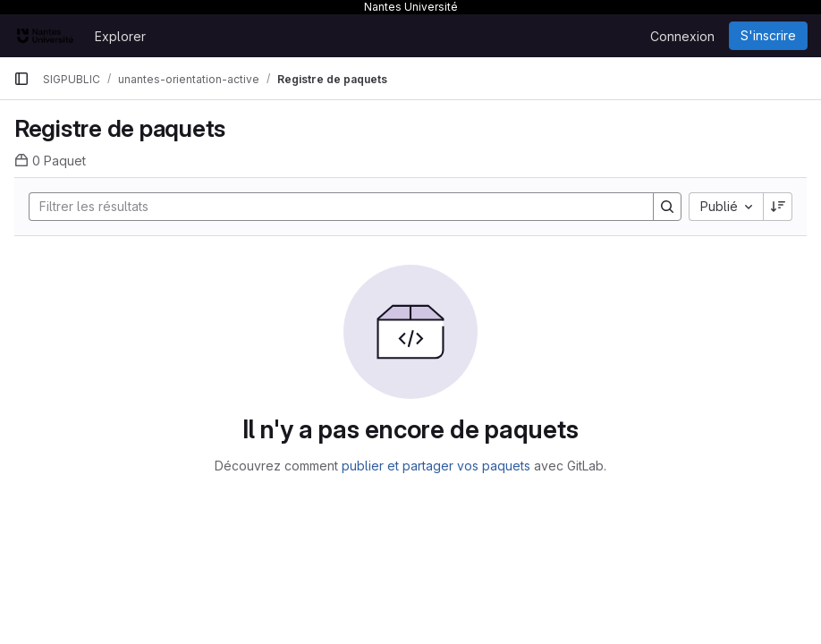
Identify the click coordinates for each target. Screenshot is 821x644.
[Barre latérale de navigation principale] (21, 79)
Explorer (120, 36)
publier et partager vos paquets (436, 466)
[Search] (332, 207)
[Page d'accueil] (45, 36)
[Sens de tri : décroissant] (778, 207)
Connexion (682, 36)
